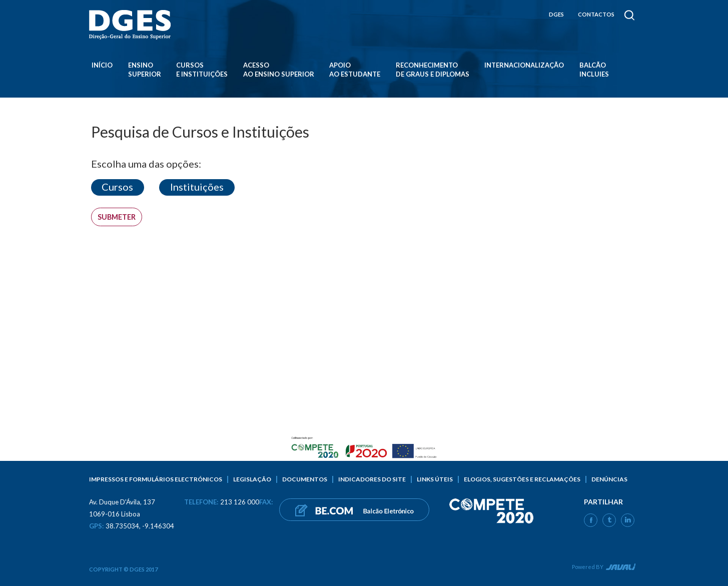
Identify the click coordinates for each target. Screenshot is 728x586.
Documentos (305, 479)
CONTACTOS (596, 14)
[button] (118, 187)
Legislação (252, 479)
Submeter (117, 217)
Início (102, 65)
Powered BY (588, 567)
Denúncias (609, 479)
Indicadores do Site (372, 479)
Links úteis (435, 479)
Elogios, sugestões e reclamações (522, 479)
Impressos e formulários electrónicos (156, 479)
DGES (556, 14)
